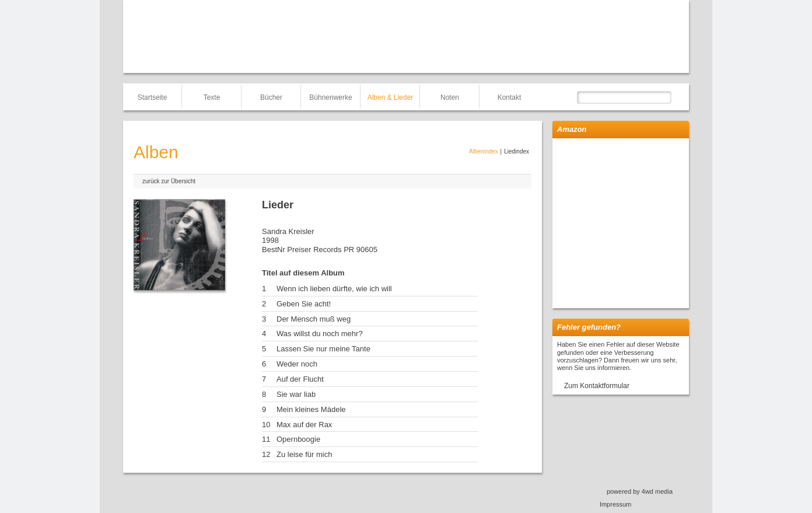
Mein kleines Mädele (311, 409)
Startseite (153, 97)
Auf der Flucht (300, 379)
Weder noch (297, 364)
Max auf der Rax (304, 425)
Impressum (615, 504)
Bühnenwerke (330, 97)
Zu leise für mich (304, 454)
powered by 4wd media (640, 491)
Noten (450, 97)
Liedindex (517, 151)
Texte (212, 97)
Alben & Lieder (391, 97)
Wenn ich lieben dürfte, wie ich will (334, 289)
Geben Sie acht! (304, 304)
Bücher (271, 97)
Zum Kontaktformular (597, 386)
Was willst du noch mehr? (320, 334)
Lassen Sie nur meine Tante (323, 349)
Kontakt (510, 97)
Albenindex (483, 151)
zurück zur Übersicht (169, 181)
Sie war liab (296, 394)
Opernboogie (298, 439)
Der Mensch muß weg (314, 319)
